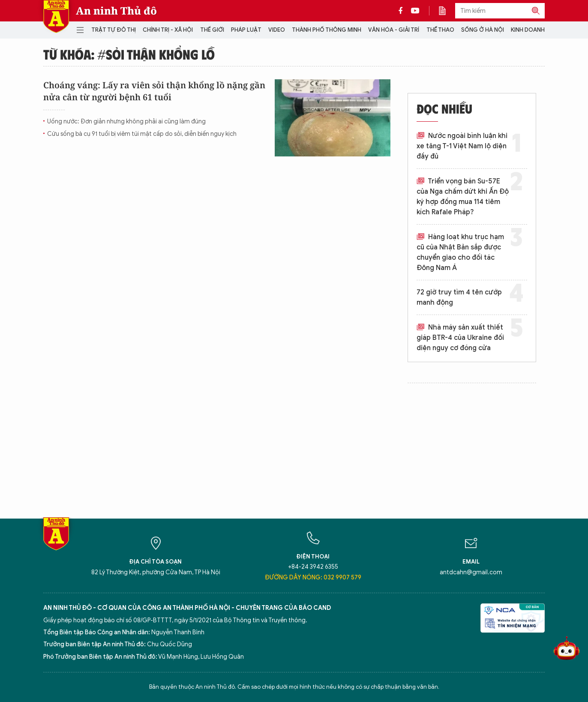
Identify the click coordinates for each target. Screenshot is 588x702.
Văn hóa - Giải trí (394, 30)
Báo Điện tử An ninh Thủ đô (56, 16)
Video (277, 30)
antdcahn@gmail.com (471, 572)
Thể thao (440, 30)
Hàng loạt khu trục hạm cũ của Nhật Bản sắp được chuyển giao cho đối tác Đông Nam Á (460, 252)
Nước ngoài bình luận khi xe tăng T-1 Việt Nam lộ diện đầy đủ (462, 146)
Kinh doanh (528, 30)
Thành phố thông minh (327, 30)
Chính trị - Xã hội (168, 30)
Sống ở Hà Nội (483, 30)
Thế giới (212, 30)
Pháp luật (246, 30)
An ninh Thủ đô (116, 11)
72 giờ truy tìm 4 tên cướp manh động (459, 297)
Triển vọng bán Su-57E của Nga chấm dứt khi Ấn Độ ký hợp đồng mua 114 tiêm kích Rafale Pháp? (463, 197)
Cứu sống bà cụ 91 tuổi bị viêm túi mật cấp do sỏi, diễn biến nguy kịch (142, 134)
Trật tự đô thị (114, 30)
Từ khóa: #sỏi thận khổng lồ (129, 54)
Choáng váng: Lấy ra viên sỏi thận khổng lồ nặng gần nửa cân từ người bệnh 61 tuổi (154, 91)
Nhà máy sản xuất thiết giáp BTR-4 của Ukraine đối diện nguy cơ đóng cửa (460, 338)
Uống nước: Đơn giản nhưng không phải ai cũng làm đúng (126, 121)
